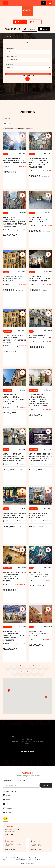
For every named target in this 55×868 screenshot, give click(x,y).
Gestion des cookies (39, 861)
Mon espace (20, 21)
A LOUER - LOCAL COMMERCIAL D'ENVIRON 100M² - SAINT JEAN (38, 218)
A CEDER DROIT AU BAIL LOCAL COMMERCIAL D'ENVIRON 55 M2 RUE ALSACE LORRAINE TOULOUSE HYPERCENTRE (14, 634)
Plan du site (31, 861)
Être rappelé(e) (29, 28)
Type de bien (10, 47)
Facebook (7, 802)
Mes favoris (35, 22)
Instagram (7, 807)
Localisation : (10, 63)
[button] (46, 696)
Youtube (7, 811)
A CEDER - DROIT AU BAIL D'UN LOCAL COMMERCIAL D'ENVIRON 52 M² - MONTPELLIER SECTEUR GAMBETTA (14, 575)
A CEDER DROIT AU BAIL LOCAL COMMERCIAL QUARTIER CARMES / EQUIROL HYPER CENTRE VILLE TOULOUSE (14, 398)
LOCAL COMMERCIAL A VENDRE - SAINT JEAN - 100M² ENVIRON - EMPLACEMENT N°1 (14, 159)
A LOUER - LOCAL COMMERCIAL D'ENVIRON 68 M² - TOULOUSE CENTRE (39, 277)
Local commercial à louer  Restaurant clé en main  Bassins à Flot (13, 277)
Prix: (7, 71)
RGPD (13, 860)
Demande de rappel (27, 749)
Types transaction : (12, 55)
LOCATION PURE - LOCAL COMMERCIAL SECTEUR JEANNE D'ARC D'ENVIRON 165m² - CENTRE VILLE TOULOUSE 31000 (39, 161)
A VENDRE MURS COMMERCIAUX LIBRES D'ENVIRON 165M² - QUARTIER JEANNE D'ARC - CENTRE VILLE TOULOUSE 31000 (14, 220)
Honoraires (49, 860)
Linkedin (7, 793)
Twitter (6, 798)
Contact (45, 28)
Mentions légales (6, 861)
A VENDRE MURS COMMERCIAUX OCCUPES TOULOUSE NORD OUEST (38, 573)
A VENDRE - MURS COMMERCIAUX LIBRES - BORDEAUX (38, 632)
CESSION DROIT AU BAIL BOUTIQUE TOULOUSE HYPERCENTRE (38, 514)
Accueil (4, 34)
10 (34, 670)
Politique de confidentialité (20, 861)
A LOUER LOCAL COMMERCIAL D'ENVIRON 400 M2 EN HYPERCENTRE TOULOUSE (14, 514)
